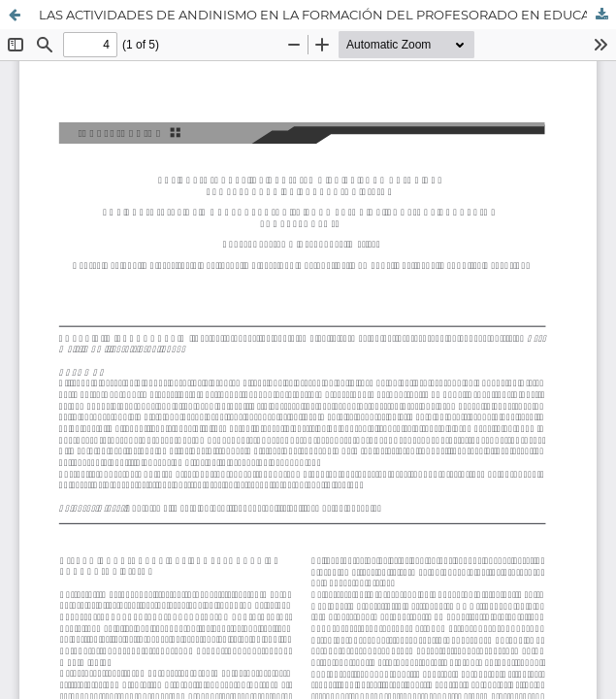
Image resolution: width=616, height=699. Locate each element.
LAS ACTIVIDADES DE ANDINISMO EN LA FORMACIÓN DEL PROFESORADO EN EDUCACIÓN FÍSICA (327, 15)
